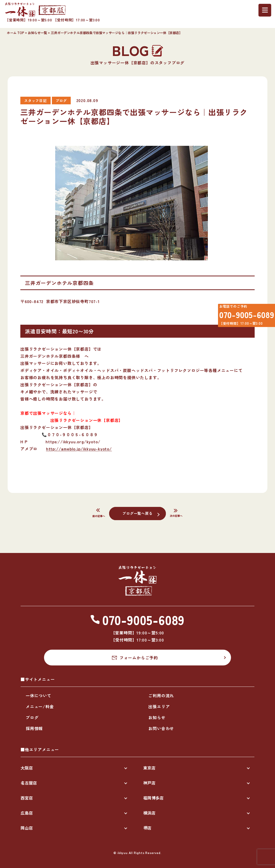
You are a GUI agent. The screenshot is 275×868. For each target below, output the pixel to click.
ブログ (32, 717)
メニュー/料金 (40, 706)
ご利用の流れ (161, 695)
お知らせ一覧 (37, 33)
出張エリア (159, 706)
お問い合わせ (161, 728)
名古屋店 (29, 783)
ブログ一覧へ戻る (137, 513)
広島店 (27, 813)
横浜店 (149, 813)
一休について (39, 695)
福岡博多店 (153, 798)
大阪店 (27, 768)
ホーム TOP (15, 33)
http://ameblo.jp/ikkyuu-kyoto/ (79, 449)
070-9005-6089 (243, 317)
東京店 (149, 768)
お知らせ (157, 717)
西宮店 (27, 798)
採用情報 (34, 728)
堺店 (147, 828)
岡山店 (27, 828)
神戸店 (149, 783)
